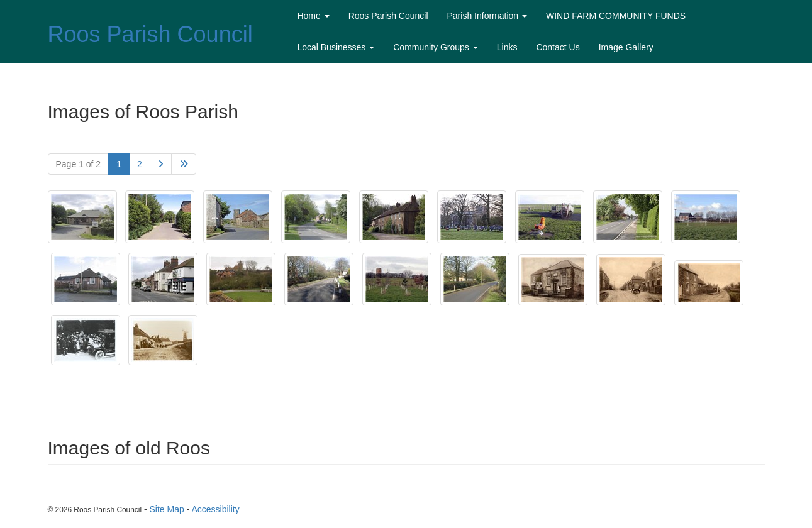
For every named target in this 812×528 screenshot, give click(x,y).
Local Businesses (336, 47)
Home (313, 16)
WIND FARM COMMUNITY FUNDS (616, 16)
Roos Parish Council (150, 34)
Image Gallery (626, 47)
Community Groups (435, 47)
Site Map (167, 509)
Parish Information (487, 16)
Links (507, 47)
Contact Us (558, 47)
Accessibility (215, 509)
